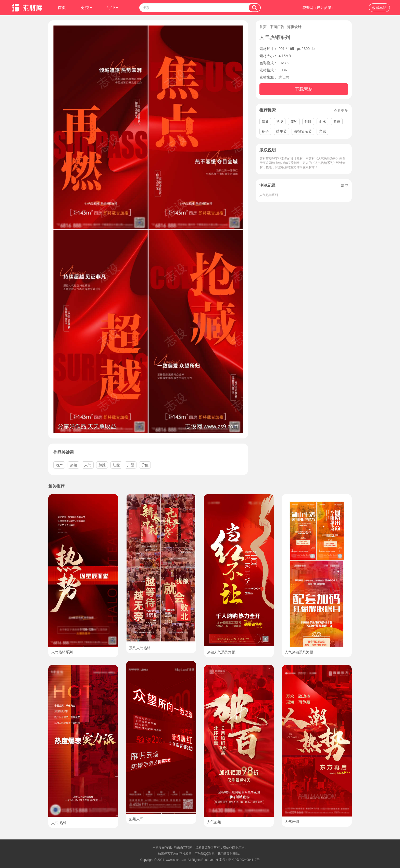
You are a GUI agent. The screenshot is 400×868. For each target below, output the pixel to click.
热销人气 (136, 819)
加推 (102, 465)
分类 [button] (86, 8)
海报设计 (294, 27)
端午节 (281, 131)
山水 (322, 122)
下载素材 (304, 89)
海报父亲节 (303, 131)
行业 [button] (112, 8)
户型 (131, 465)
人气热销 (214, 822)
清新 (265, 122)
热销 (73, 465)
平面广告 (277, 27)
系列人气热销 (140, 648)
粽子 (265, 131)
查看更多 (341, 110)
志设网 (284, 77)
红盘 (116, 465)
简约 (294, 122)
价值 (145, 465)
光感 (322, 131)
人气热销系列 (269, 195)
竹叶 (308, 122)
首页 (62, 8)
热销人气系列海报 (221, 652)
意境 (280, 122)
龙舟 (337, 122)
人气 (88, 465)
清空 (344, 186)
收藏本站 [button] (379, 8)
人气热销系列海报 (299, 652)
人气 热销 (59, 823)
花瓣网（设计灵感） (319, 8)
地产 (59, 465)
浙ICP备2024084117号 (244, 860)
